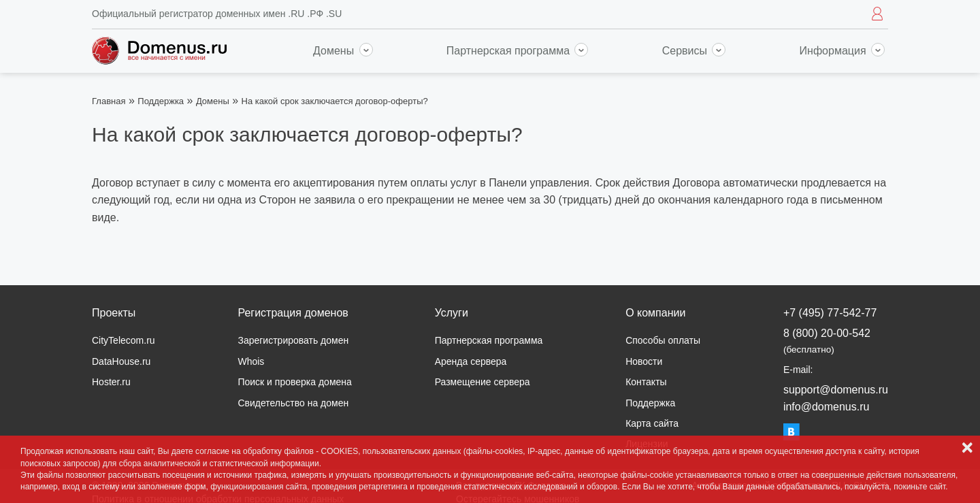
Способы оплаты (663, 340)
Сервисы (694, 51)
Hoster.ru (111, 382)
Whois (251, 361)
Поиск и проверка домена (294, 382)
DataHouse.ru (121, 361)
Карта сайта (652, 423)
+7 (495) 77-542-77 (830, 313)
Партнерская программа (518, 51)
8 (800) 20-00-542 (827, 341)
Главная (109, 101)
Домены (343, 51)
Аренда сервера (471, 361)
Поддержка (161, 101)
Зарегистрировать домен (293, 340)
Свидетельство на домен (293, 403)
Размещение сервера (483, 382)
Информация (842, 51)
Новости (644, 361)
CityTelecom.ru (124, 340)
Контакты (646, 382)
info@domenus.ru (827, 407)
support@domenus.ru (836, 390)
